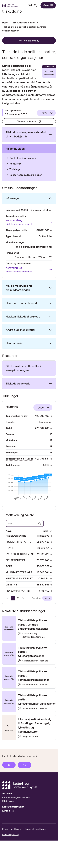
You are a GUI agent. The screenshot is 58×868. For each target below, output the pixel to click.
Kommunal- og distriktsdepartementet (29, 222)
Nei (25, 765)
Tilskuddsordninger (24, 22)
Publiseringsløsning (11, 835)
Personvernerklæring (11, 829)
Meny (48, 5)
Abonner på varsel (29, 121)
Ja (9, 765)
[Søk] (25, 523)
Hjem (5, 22)
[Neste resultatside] (23, 598)
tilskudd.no (12, 11)
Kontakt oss (8, 811)
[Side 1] (13, 598)
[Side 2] (18, 598)
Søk (33, 5)
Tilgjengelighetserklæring (34, 829)
